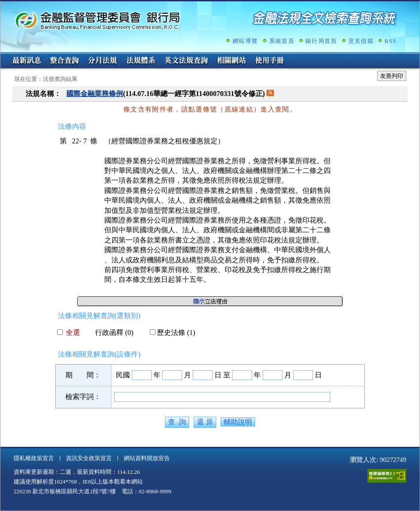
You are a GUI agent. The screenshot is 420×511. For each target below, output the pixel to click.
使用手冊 (270, 61)
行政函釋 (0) (111, 332)
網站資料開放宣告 (147, 458)
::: (3, 56)
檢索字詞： (83, 397)
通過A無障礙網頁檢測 (387, 476)
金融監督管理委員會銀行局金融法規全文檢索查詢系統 (98, 20)
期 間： (83, 375)
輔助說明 (238, 422)
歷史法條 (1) (173, 332)
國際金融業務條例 (95, 94)
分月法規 (103, 61)
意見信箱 (361, 41)
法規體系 (141, 61)
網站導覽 (245, 41)
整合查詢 (65, 61)
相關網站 (232, 61)
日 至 (222, 375)
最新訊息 (27, 61)
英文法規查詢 (186, 61)
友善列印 (392, 76)
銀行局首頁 (321, 41)
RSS (391, 41)
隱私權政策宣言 (34, 458)
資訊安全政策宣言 (89, 458)
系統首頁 (282, 41)
